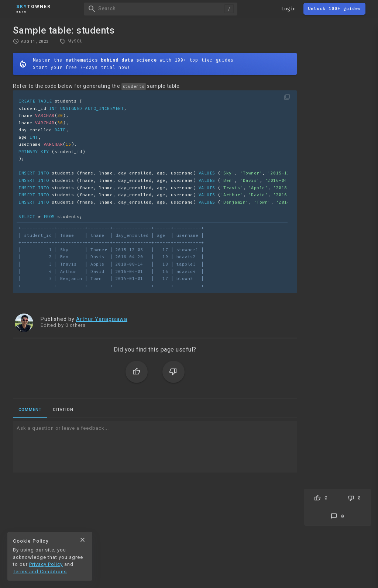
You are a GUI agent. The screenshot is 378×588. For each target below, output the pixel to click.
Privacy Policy (46, 564)
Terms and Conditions (40, 572)
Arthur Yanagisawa (102, 319)
